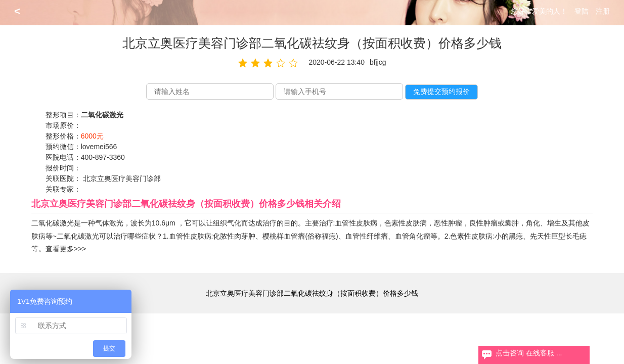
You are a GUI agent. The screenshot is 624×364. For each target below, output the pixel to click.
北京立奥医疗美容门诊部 (122, 178)
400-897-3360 (103, 157)
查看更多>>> (66, 249)
